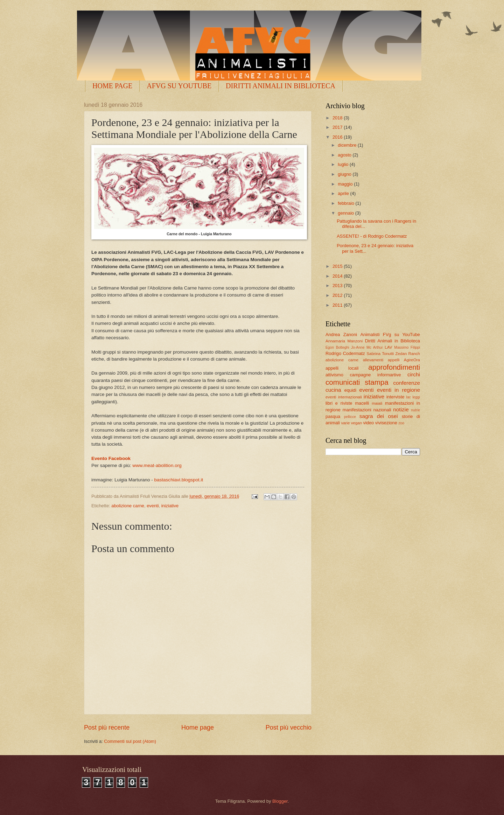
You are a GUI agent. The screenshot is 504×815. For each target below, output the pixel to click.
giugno (345, 174)
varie (345, 423)
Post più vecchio (289, 727)
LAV (388, 347)
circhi (414, 374)
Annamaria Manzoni (344, 341)
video (368, 423)
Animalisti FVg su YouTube (390, 335)
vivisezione (386, 423)
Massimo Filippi (407, 347)
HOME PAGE (112, 86)
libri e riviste (339, 403)
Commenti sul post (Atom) (130, 741)
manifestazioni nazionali (367, 410)
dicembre (348, 145)
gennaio (346, 213)
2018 (338, 118)
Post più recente (107, 727)
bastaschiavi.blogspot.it (179, 480)
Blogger (280, 801)
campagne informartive (375, 375)
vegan (357, 423)
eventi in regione (398, 390)
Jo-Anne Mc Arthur (367, 347)
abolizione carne (128, 506)
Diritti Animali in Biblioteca (393, 341)
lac (409, 397)
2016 (338, 137)
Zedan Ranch (408, 354)
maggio (346, 184)
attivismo (334, 375)
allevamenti (373, 360)
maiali (377, 403)
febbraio (346, 203)
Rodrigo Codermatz (345, 353)
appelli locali (342, 368)
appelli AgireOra (404, 360)
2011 (338, 305)
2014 (338, 276)
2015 (338, 266)
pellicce (350, 417)
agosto (345, 155)
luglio (344, 164)
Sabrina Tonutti (380, 354)
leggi (416, 397)
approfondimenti (394, 367)
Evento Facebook (111, 458)
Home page (198, 727)
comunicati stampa (357, 382)
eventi (153, 506)
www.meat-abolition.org (157, 465)
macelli (362, 403)
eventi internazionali (344, 397)
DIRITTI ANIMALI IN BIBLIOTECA (281, 86)
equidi (350, 390)
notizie (401, 409)
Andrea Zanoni (341, 335)
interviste (395, 397)
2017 (338, 127)
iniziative (170, 506)
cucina (333, 390)
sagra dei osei (379, 416)
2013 (338, 285)
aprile (344, 193)
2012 (338, 295)
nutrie (415, 410)
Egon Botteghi (337, 347)
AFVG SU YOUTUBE (179, 86)
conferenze (407, 383)
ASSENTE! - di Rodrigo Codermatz (372, 236)
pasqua (333, 416)
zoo (401, 423)
